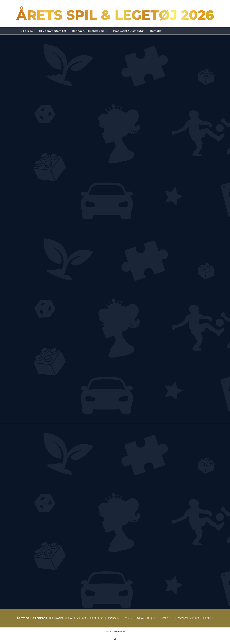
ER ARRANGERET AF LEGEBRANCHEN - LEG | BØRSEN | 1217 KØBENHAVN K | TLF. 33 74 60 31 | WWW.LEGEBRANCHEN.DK (115, 618)
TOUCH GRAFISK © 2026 (115, 632)
